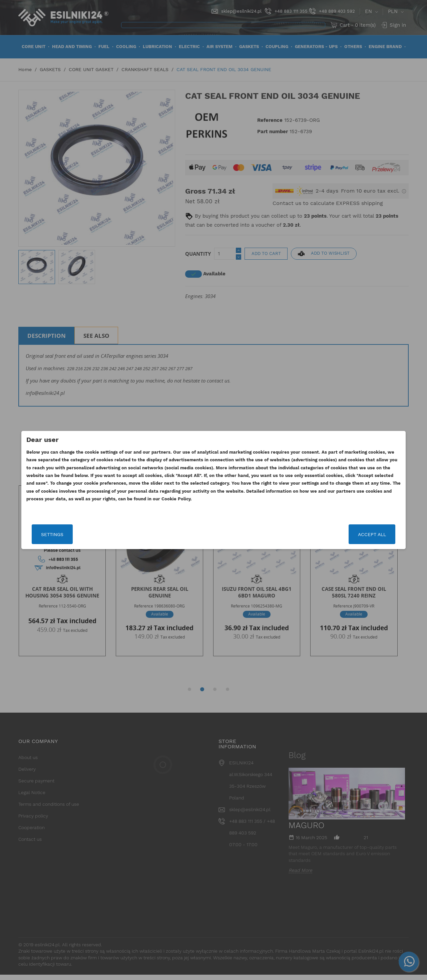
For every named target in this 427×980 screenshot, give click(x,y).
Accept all (343, 534)
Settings (82, 534)
